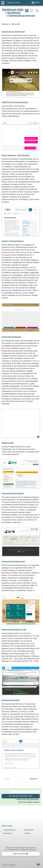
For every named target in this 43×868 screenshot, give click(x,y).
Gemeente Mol (8, 443)
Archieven (14, 13)
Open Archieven (21, 854)
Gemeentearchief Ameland (13, 493)
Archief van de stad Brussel (13, 32)
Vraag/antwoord (10, 830)
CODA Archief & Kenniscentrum (15, 102)
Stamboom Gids (13, 3)
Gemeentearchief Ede (11, 700)
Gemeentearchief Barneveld (13, 561)
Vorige (7, 779)
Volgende (33, 779)
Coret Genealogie (8, 865)
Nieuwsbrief (29, 830)
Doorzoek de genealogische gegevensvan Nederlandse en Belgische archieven (21, 849)
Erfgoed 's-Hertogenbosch (13, 241)
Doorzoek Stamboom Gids (21, 796)
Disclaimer (8, 833)
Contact (27, 833)
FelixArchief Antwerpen (11, 337)
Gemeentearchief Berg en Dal (14, 630)
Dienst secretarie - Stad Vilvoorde (16, 155)
